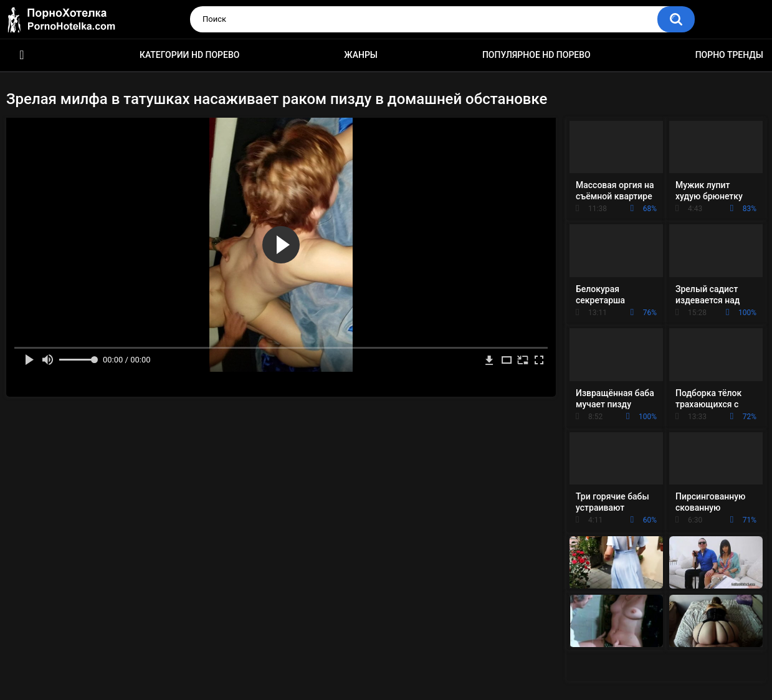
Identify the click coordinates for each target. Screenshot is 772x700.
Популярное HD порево (536, 55)
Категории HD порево (190, 55)
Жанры (361, 55)
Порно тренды (729, 55)
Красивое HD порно (22, 55)
